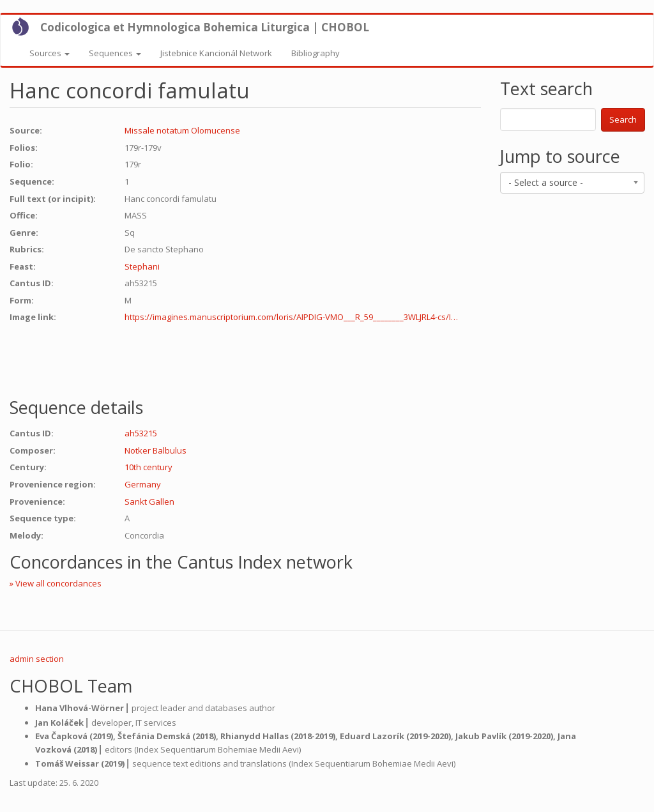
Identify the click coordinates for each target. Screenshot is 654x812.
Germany (143, 484)
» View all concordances (56, 583)
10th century (148, 467)
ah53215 (141, 433)
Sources (49, 53)
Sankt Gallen (149, 502)
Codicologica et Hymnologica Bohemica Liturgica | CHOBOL (205, 27)
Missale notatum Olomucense (182, 130)
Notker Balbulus (156, 450)
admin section (37, 659)
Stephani (142, 266)
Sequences (115, 53)
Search (623, 119)
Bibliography (316, 53)
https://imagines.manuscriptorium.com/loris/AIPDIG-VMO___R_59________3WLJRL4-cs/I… (291, 317)
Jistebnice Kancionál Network (216, 53)
